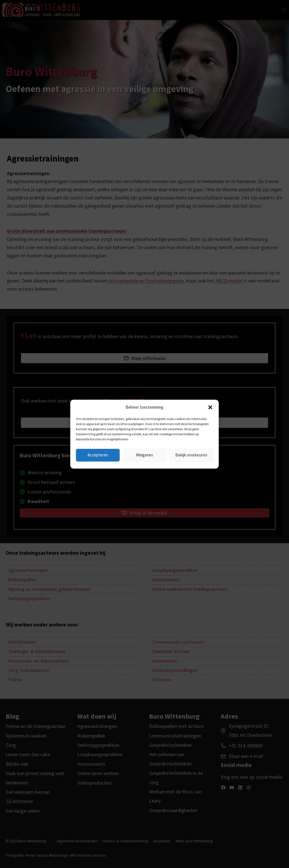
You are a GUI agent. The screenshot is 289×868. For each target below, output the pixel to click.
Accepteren (98, 455)
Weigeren (144, 455)
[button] (210, 407)
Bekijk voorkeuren (191, 455)
